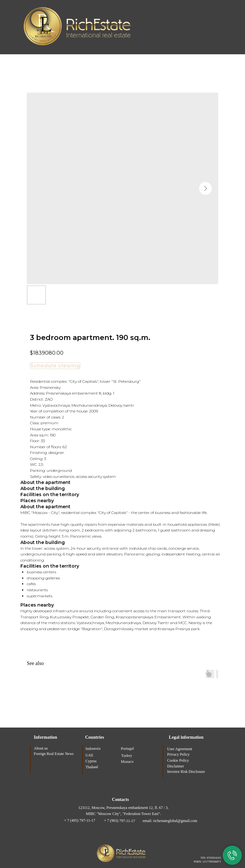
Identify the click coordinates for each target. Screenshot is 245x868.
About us (41, 748)
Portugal (127, 749)
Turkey (127, 756)
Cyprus (91, 761)
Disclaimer (176, 766)
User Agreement (180, 749)
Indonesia (93, 749)
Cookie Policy (178, 760)
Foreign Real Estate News (54, 754)
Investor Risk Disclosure (186, 772)
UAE (89, 755)
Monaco (127, 762)
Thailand (92, 767)
